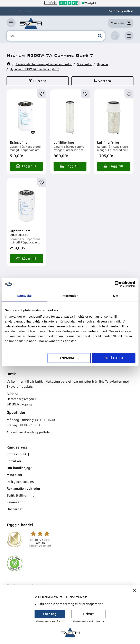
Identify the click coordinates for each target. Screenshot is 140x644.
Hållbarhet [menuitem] (15, 509)
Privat (88, 614)
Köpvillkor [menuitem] (14, 461)
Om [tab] (116, 296)
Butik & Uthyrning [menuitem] (20, 495)
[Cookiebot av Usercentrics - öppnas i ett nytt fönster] (117, 284)
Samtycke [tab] (24, 296)
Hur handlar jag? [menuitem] (19, 468)
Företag (50, 614)
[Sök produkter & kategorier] (56, 36)
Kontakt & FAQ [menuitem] (18, 454)
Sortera (105, 81)
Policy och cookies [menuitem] (20, 482)
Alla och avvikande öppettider (29, 432)
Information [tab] (70, 296)
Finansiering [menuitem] (16, 502)
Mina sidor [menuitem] (14, 475)
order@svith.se (124, 11)
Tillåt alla (114, 358)
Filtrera (40, 81)
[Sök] (100, 36)
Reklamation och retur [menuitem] (23, 488)
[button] (11, 23)
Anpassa (69, 358)
